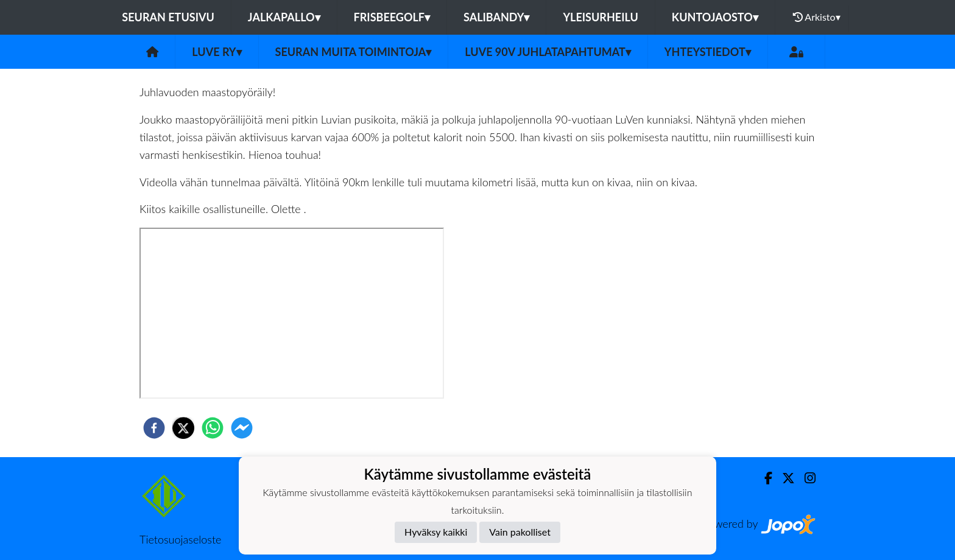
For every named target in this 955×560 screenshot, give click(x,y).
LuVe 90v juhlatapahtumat (548, 52)
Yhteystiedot (708, 52)
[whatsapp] (213, 428)
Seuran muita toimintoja (354, 52)
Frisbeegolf (392, 17)
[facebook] (154, 428)
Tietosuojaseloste (180, 539)
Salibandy (496, 17)
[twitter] (183, 428)
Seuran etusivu (168, 17)
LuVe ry (217, 52)
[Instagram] (805, 478)
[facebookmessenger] (242, 428)
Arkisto (817, 17)
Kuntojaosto (715, 17)
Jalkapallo (284, 17)
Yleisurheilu (600, 17)
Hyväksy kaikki (436, 532)
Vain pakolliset (520, 532)
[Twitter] (784, 478)
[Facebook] (763, 478)
